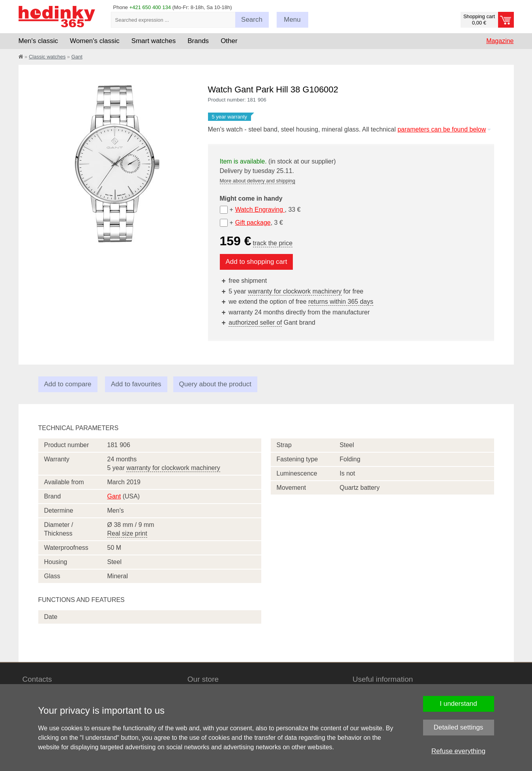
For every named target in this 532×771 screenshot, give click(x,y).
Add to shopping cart (257, 262)
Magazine (500, 41)
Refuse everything (458, 751)
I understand (458, 704)
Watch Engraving (260, 210)
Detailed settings (459, 727)
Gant (77, 57)
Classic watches (47, 57)
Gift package (253, 223)
